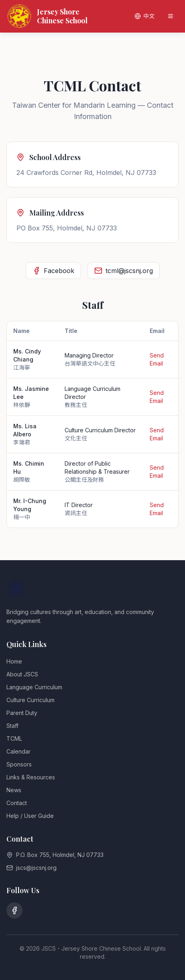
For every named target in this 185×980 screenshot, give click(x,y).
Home (14, 661)
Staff (12, 726)
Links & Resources (31, 777)
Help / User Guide (30, 816)
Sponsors (19, 764)
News (14, 790)
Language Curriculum (34, 687)
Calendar (18, 751)
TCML (14, 739)
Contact (17, 803)
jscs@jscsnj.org (36, 868)
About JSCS (22, 674)
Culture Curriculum (30, 700)
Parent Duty (22, 713)
